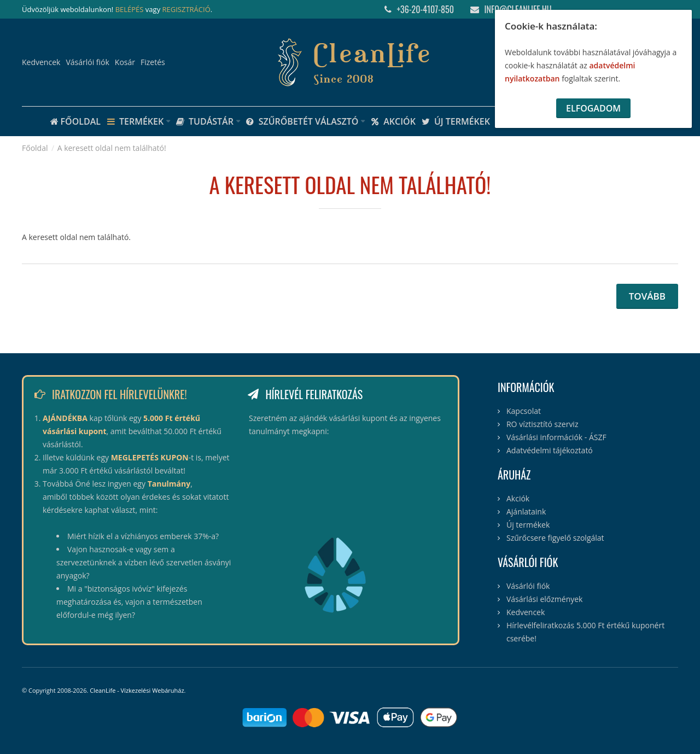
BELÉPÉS (130, 9)
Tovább (647, 296)
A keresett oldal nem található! (112, 148)
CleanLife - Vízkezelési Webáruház (137, 690)
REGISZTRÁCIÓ (186, 9)
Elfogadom (593, 108)
